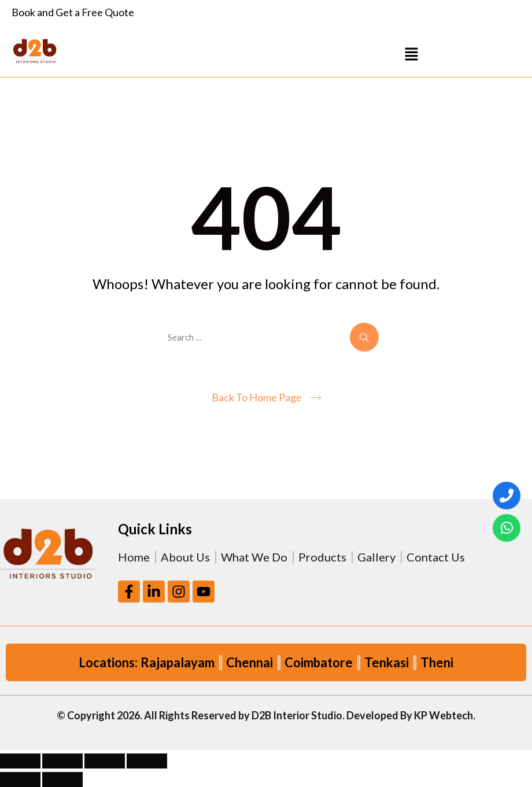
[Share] (105, 761)
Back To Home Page (257, 397)
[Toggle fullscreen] (62, 761)
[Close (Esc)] (147, 761)
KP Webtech (444, 715)
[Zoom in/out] (20, 761)
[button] (412, 53)
